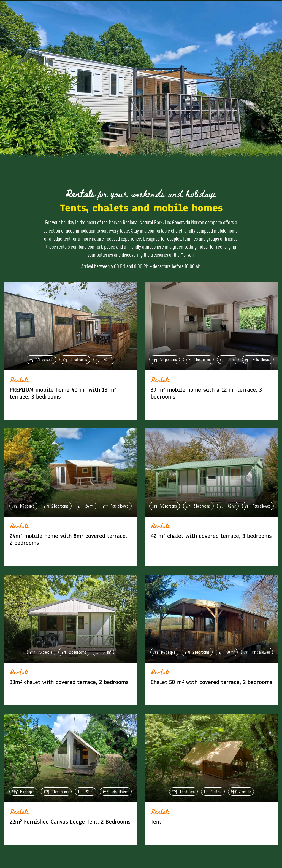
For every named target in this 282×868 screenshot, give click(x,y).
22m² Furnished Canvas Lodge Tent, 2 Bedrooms (70, 822)
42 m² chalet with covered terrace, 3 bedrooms (211, 536)
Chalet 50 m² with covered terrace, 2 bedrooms (211, 682)
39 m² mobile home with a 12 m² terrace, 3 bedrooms (206, 393)
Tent (156, 822)
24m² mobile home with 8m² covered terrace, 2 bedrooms (68, 540)
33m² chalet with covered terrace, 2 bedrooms (69, 682)
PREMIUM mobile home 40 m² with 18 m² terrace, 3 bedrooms (63, 393)
